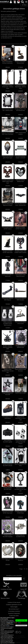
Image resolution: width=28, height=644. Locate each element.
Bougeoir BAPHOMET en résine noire (8, 275)
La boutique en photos (14, 611)
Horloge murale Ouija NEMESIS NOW (20, 346)
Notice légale (14, 607)
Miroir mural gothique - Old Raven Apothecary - (8, 62)
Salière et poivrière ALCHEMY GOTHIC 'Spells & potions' (8, 324)
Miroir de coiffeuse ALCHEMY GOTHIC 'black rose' (20, 489)
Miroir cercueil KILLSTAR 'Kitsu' (21, 465)
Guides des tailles (14, 616)
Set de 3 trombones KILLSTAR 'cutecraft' (8, 465)
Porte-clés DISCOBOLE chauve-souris (20, 323)
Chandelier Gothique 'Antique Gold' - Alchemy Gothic (8, 87)
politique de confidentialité (9, 643)
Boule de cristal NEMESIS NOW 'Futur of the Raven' (8, 133)
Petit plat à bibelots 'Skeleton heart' (21, 181)
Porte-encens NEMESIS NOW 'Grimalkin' (20, 299)
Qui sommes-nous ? (14, 609)
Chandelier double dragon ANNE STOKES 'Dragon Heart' (8, 181)
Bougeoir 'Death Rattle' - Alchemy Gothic (21, 62)
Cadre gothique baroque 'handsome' (20, 560)
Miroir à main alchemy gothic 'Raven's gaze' (8, 157)
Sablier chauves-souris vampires (20, 133)
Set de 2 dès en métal (21, 393)
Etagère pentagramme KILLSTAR (8, 394)
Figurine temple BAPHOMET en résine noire (20, 418)
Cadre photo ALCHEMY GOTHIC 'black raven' (8, 512)
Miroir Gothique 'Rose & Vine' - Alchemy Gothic (8, 110)
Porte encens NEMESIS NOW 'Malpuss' (8, 299)
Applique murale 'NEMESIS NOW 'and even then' (8, 371)
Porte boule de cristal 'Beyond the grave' (20, 275)
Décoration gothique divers (20, 44)
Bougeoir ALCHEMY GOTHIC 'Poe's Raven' (20, 228)
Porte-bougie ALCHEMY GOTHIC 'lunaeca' (8, 228)
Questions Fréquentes (14, 613)
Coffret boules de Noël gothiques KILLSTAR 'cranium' (21, 442)
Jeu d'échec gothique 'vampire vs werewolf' (20, 157)
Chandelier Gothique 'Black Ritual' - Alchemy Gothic (20, 87)
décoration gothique (10, 44)
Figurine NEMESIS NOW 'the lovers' (21, 370)
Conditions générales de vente (14, 605)
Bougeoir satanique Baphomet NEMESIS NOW (8, 347)
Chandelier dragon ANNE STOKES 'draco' (20, 512)
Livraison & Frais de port (14, 602)
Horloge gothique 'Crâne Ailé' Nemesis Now (21, 110)
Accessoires (3, 44)
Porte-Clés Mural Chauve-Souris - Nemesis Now (20, 204)
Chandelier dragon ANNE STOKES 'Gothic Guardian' (20, 252)
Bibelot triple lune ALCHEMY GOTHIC (20, 536)
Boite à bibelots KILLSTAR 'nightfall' (8, 441)
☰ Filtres (24, 5)
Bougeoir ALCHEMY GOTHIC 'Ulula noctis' (8, 252)
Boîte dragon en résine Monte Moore (8, 417)
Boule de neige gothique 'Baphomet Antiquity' (8, 204)
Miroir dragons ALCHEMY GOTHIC (8, 560)
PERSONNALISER (21, 625)
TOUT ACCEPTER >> (21, 620)
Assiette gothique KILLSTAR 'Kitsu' (8, 489)
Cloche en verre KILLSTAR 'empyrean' (8, 536)
